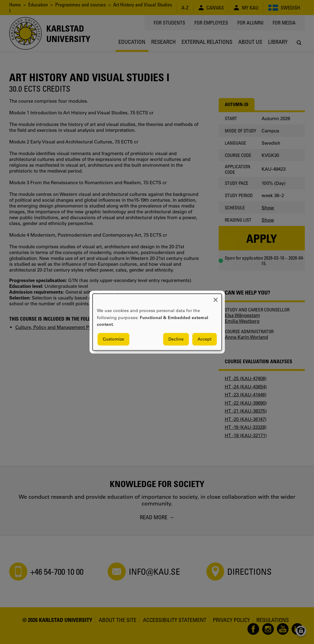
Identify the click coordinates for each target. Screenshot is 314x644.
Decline (176, 339)
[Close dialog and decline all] (216, 297)
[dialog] (157, 322)
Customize (113, 339)
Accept (205, 339)
